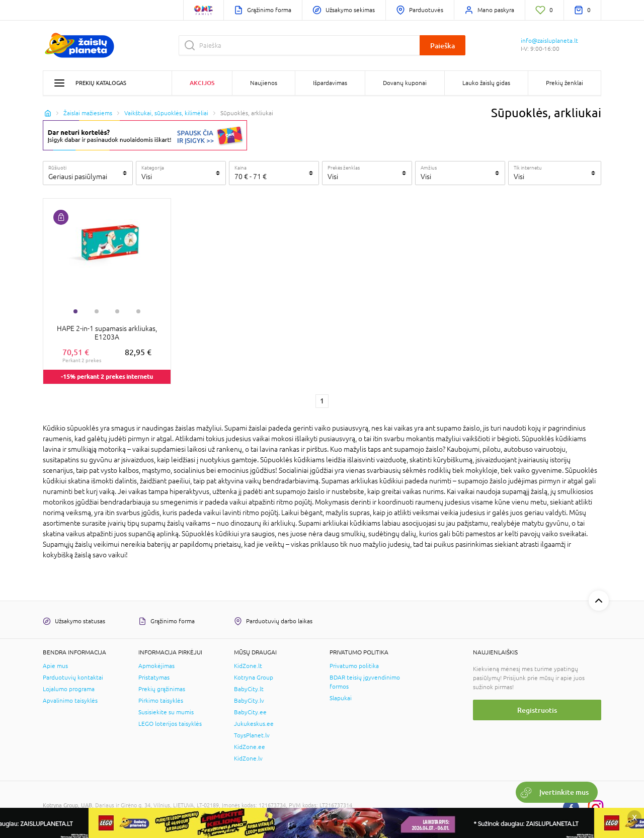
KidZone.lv (248, 759)
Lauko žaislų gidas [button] (486, 83)
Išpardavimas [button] (330, 83)
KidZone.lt (248, 666)
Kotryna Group (254, 678)
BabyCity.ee (250, 712)
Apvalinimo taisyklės (70, 701)
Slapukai (341, 698)
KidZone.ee (250, 747)
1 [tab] (75, 311)
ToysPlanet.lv (252, 735)
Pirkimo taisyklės (161, 701)
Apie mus (55, 666)
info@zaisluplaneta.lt (549, 41)
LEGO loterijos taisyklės (170, 724)
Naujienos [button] (264, 83)
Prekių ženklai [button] (565, 83)
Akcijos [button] (202, 83)
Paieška (442, 46)
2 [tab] (97, 311)
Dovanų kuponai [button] (405, 83)
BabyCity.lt (249, 689)
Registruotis (537, 710)
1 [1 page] (322, 401)
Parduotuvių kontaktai (73, 678)
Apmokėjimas (156, 666)
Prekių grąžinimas (162, 689)
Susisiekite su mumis (166, 712)
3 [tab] (117, 311)
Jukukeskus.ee (254, 724)
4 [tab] (138, 311)
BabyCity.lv (249, 701)
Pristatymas (154, 678)
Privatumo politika (354, 666)
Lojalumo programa (69, 689)
